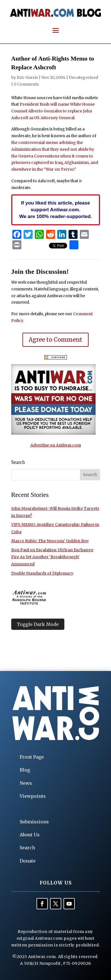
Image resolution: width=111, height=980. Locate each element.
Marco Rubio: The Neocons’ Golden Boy (50, 541)
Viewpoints (33, 796)
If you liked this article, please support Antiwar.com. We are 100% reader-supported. (55, 210)
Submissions (34, 822)
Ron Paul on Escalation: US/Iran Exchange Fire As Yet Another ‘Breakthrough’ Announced (52, 557)
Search (27, 848)
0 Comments (26, 84)
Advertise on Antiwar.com (56, 445)
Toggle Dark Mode (38, 624)
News (26, 783)
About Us (30, 835)
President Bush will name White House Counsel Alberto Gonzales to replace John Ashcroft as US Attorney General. (53, 111)
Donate (28, 861)
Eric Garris (27, 77)
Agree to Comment (55, 340)
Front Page (32, 757)
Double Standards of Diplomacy (42, 573)
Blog (25, 770)
